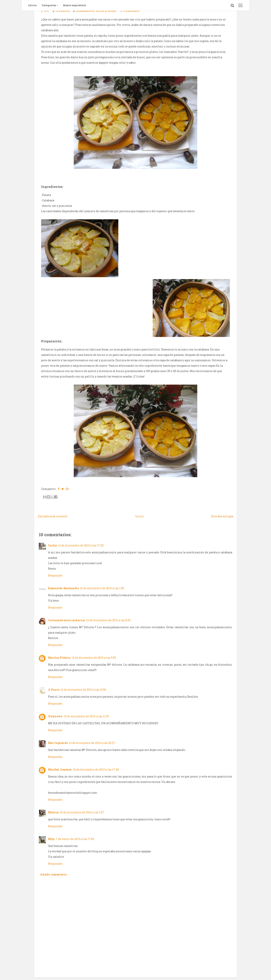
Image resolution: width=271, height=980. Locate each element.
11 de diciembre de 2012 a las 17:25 (81, 545)
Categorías (49, 5)
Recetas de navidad (106, 11)
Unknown (55, 716)
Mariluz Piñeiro (59, 658)
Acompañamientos (86, 11)
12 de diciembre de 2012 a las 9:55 (94, 658)
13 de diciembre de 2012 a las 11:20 (86, 716)
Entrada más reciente (53, 516)
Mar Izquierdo (58, 743)
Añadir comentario (53, 874)
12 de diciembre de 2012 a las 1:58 (102, 588)
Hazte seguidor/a (74, 5)
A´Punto (54, 690)
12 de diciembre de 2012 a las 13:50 (83, 690)
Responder (55, 575)
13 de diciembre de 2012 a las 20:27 (92, 743)
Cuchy (53, 545)
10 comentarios (131, 11)
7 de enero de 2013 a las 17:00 (75, 839)
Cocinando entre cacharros (66, 620)
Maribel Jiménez (60, 769)
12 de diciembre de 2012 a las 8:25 (108, 620)
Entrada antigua (222, 516)
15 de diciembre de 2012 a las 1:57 (82, 812)
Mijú (51, 839)
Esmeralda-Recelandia (63, 588)
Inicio (32, 5)
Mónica (53, 812)
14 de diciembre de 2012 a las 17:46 (96, 769)
